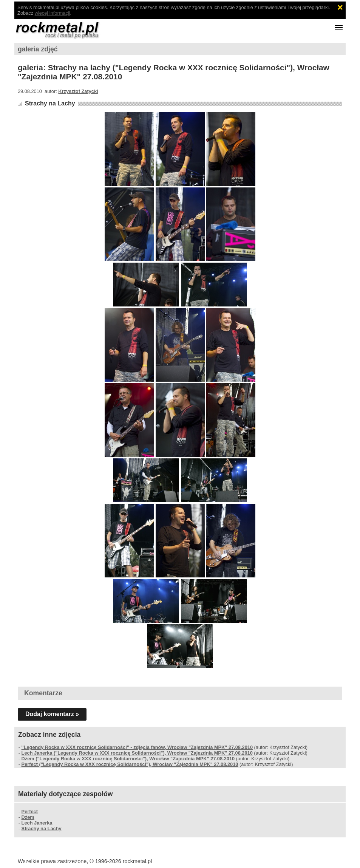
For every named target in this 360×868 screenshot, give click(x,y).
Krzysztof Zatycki (78, 91)
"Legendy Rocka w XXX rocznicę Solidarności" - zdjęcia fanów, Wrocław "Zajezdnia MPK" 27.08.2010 (137, 747)
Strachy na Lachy (50, 103)
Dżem (28, 817)
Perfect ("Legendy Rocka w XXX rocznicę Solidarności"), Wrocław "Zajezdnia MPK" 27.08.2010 (130, 764)
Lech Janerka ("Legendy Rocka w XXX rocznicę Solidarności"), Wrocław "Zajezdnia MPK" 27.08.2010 (137, 753)
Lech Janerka (37, 823)
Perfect (30, 812)
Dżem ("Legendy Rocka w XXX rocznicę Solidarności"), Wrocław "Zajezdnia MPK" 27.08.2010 (128, 759)
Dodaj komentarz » (52, 714)
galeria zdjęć (38, 49)
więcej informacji (53, 13)
